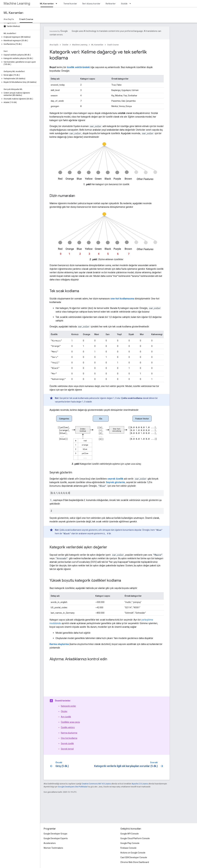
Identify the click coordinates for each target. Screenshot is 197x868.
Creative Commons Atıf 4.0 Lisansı (96, 782)
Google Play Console (130, 843)
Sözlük (124, 4)
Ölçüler (64, 710)
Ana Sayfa (9, 19)
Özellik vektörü (68, 726)
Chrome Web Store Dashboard (135, 862)
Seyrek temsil (67, 748)
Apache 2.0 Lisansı (140, 782)
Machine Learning (17, 3)
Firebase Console (128, 848)
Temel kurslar (70, 4)
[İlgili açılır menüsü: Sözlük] (131, 4)
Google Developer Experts (56, 838)
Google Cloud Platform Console (135, 838)
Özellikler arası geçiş (70, 721)
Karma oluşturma (69, 732)
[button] (19, 37)
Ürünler (65, 45)
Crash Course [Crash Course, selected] (26, 19)
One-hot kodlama (69, 737)
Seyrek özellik (67, 742)
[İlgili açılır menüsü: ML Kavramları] (57, 4)
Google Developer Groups (55, 834)
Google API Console (130, 834)
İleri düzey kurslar (91, 4)
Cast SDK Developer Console (134, 857)
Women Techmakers (53, 848)
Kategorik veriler (68, 705)
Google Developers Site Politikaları (73, 785)
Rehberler (111, 4)
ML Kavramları (13, 13)
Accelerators (50, 843)
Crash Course (113, 45)
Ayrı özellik (66, 716)
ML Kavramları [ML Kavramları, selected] (47, 4)
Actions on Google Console (133, 853)
